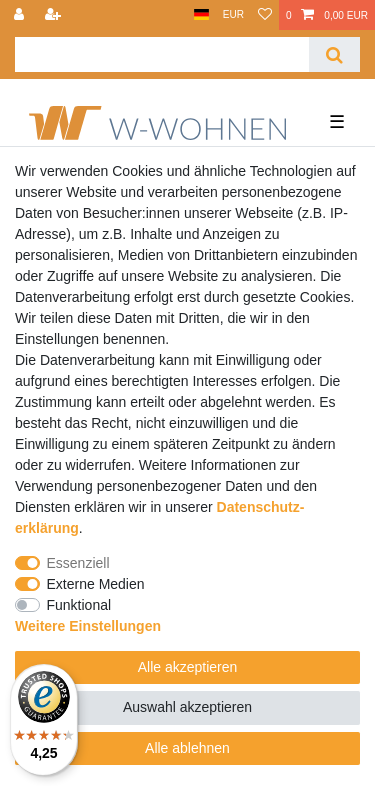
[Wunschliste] (265, 15)
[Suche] (334, 54)
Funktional (79, 605)
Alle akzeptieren (188, 667)
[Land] (201, 15)
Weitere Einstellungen (88, 626)
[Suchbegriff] (162, 54)
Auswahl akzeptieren (187, 707)
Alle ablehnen (187, 748)
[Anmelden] (21, 15)
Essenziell (78, 563)
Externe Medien (96, 584)
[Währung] (233, 15)
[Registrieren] (55, 15)
